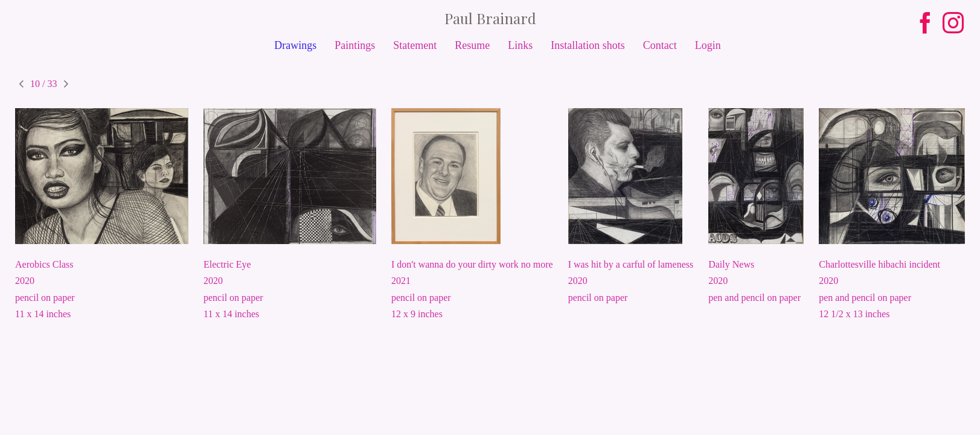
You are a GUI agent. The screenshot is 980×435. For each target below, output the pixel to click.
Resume (472, 45)
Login (708, 45)
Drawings (295, 45)
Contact (660, 45)
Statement (415, 45)
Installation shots (588, 45)
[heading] (490, 18)
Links (520, 45)
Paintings (355, 45)
